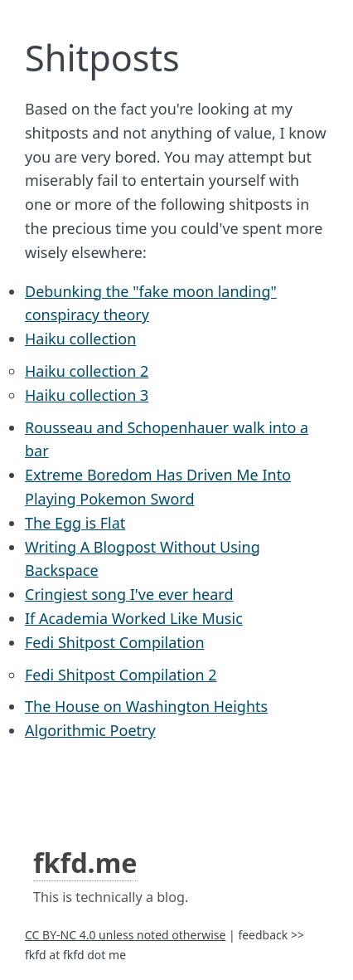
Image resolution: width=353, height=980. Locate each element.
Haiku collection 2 (87, 371)
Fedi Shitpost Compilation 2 (121, 675)
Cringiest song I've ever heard (129, 594)
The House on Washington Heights (146, 706)
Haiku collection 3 (87, 395)
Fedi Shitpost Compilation (115, 642)
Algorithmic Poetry (90, 730)
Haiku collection (80, 339)
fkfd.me (85, 862)
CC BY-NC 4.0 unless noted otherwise (125, 935)
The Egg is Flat (75, 523)
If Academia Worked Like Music (134, 618)
